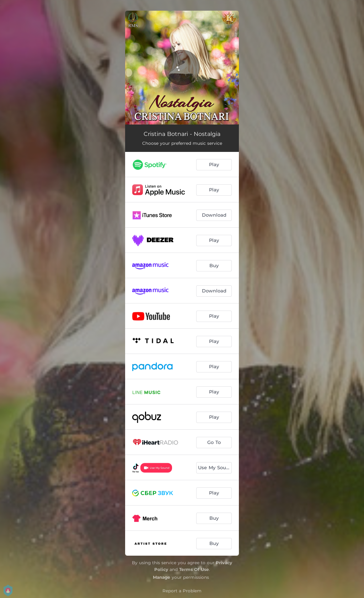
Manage (162, 577)
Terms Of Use (194, 569)
